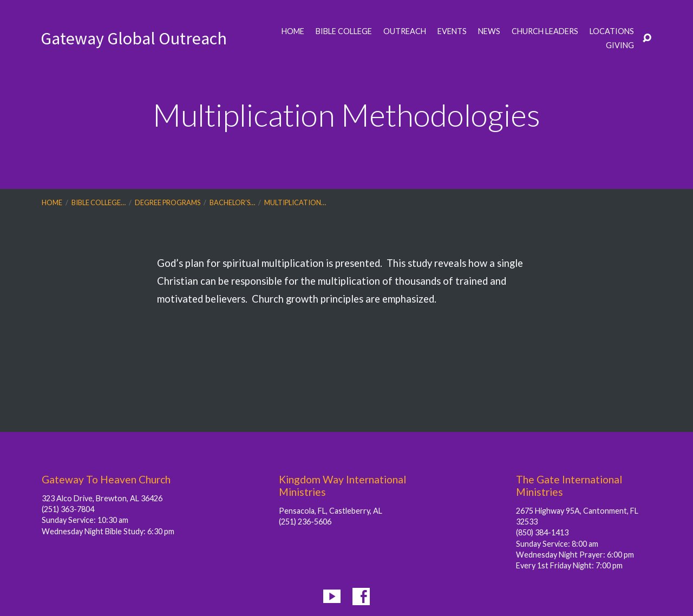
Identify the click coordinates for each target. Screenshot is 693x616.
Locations (612, 31)
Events (452, 31)
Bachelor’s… (232, 202)
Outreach (405, 31)
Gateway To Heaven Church (106, 479)
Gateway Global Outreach (134, 38)
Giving (620, 45)
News (489, 31)
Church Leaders (545, 31)
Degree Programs (168, 202)
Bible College (344, 31)
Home (293, 31)
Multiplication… (295, 202)
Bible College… (99, 202)
